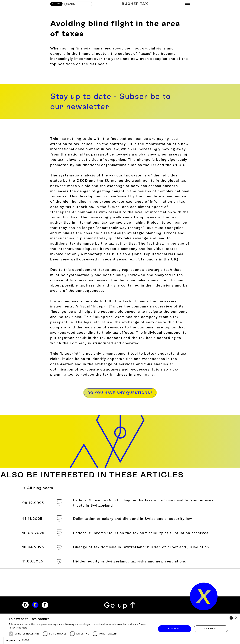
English (10, 641)
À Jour (56, 4)
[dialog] (120, 629)
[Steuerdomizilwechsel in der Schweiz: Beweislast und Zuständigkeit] (120, 547)
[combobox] (13, 641)
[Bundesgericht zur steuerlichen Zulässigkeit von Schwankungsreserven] (120, 533)
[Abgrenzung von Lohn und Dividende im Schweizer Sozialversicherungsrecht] (120, 519)
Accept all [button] (174, 629)
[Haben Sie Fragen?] (120, 393)
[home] (204, 597)
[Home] (135, 4)
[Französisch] (45, 605)
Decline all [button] (211, 629)
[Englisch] (35, 605)
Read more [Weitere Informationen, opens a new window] (22, 628)
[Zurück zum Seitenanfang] (120, 605)
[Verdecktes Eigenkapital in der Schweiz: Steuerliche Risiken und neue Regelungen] (120, 561)
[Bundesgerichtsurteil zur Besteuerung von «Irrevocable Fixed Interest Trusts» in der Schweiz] (120, 503)
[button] (80, 640)
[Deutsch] (25, 605)
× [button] (236, 618)
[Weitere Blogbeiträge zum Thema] (120, 475)
